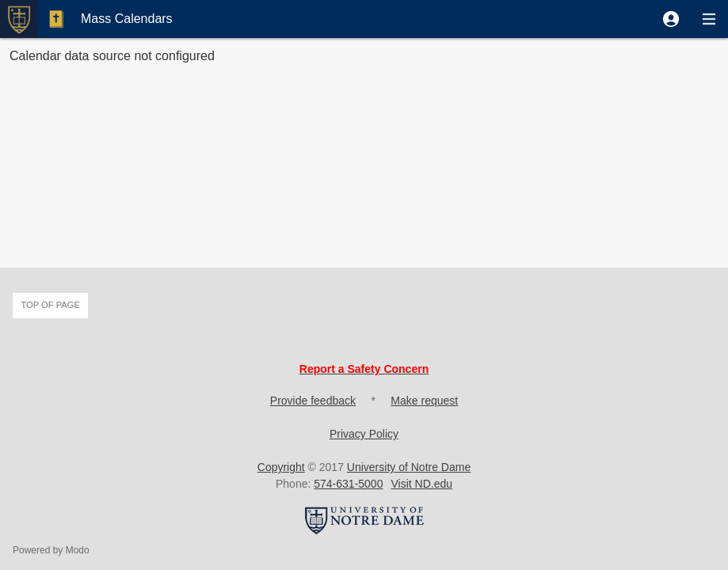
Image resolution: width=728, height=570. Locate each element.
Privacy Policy (364, 434)
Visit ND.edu (421, 484)
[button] (671, 19)
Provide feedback (313, 401)
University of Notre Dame (409, 467)
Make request (424, 401)
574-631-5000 (348, 484)
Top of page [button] (50, 305)
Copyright (281, 467)
